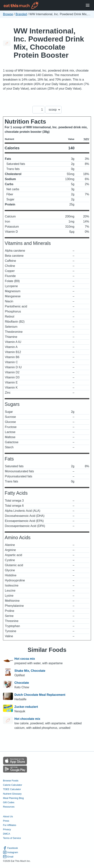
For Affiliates (10, 825)
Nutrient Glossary (12, 794)
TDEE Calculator (12, 789)
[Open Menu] (88, 5)
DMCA (7, 834)
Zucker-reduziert (26, 707)
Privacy (7, 829)
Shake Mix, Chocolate (30, 671)
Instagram (11, 852)
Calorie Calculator (13, 785)
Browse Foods (11, 781)
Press (6, 821)
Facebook (10, 848)
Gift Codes (9, 802)
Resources (9, 807)
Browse (8, 14)
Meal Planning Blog (13, 798)
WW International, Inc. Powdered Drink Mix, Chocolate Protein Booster (49, 43)
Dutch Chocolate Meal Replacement (40, 695)
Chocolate (22, 683)
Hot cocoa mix (25, 659)
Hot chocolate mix (27, 719)
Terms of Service (12, 838)
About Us (8, 816)
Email (8, 857)
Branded (21, 14)
